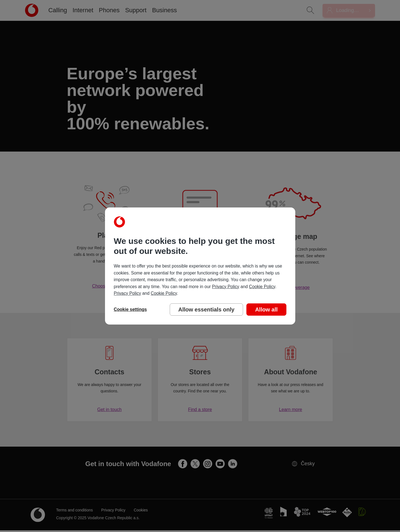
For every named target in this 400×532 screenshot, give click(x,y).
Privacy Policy (226, 287)
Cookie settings (130, 309)
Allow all (266, 310)
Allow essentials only (206, 310)
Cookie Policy (262, 287)
